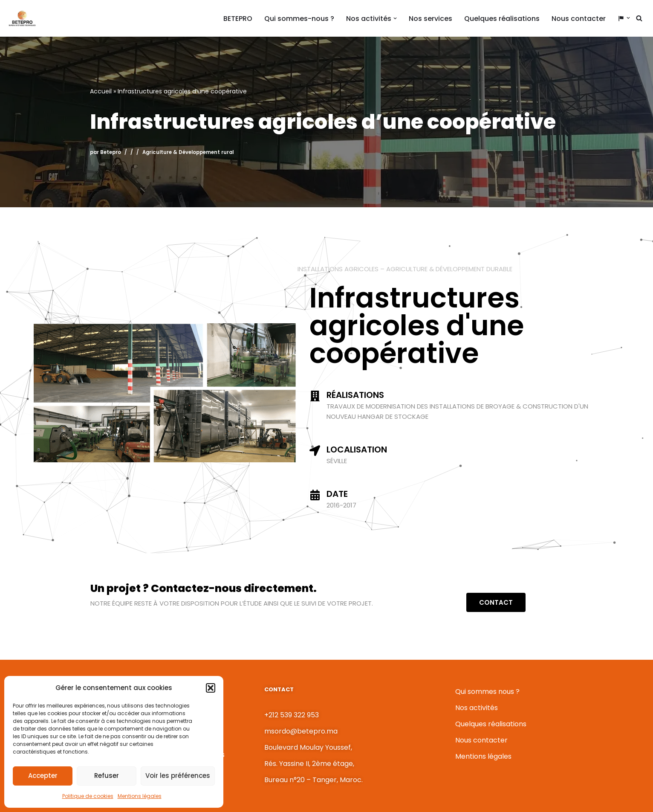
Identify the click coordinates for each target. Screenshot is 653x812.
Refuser (107, 776)
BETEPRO (238, 19)
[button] (211, 688)
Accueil (101, 91)
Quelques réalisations (502, 19)
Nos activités (477, 708)
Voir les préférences (178, 776)
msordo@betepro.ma (301, 731)
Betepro (111, 152)
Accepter (43, 776)
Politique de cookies (88, 796)
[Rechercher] (639, 18)
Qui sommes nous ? (487, 692)
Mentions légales (140, 796)
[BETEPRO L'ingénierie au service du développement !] (22, 18)
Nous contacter (579, 19)
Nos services (431, 19)
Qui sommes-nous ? (299, 19)
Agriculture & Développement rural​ (188, 152)
